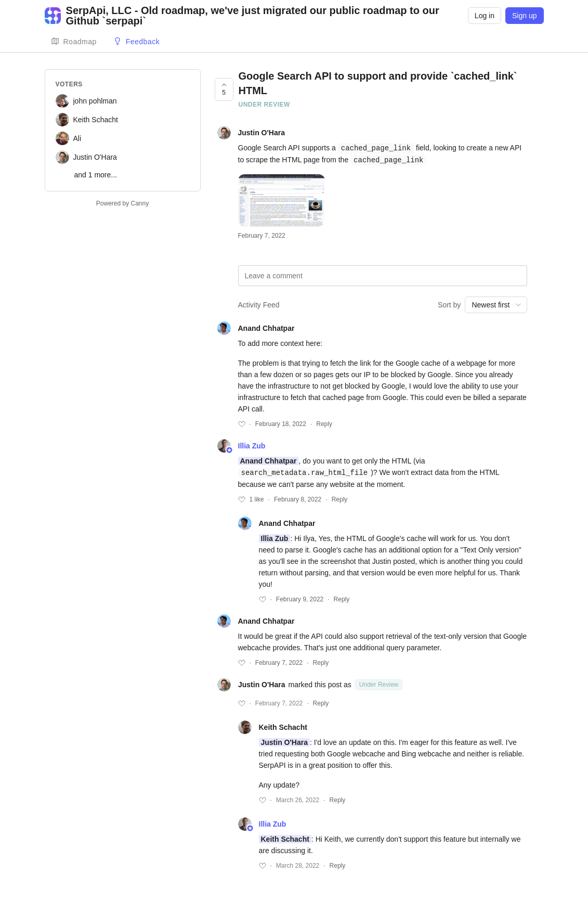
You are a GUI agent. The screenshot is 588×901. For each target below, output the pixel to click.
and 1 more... (96, 175)
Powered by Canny (122, 203)
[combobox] (496, 304)
